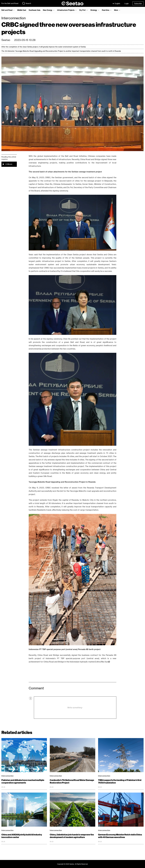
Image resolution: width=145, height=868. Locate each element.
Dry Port (82, 10)
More (116, 10)
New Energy (48, 10)
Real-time (106, 10)
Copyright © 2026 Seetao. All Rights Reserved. (73, 864)
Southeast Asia (34, 10)
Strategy (94, 10)
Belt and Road (7, 10)
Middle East (22, 10)
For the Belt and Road (10, 3)
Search (27, 3)
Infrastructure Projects (66, 10)
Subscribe (138, 3)
